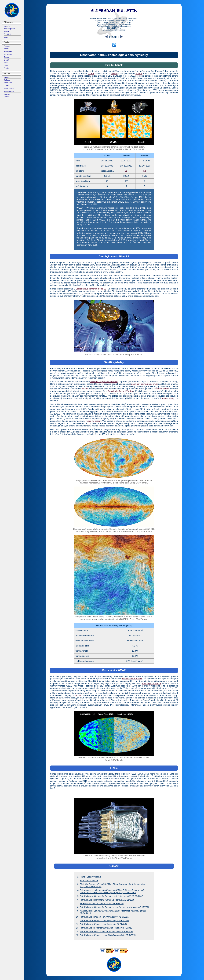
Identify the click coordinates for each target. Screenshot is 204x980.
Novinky (7, 26)
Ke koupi (7, 80)
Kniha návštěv (9, 88)
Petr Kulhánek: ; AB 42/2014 (106, 931)
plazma (85, 389)
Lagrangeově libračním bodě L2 (91, 289)
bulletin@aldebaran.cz (117, 30)
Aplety (6, 49)
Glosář (6, 60)
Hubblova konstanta (151, 683)
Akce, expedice (9, 29)
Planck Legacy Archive (90, 877)
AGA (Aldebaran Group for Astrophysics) (118, 20)
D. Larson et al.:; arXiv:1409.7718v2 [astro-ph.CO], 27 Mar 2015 (112, 891)
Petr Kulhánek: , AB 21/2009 (107, 900)
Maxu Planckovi (123, 774)
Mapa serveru (9, 91)
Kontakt (7, 97)
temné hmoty (168, 398)
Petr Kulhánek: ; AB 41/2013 (106, 928)
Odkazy (7, 85)
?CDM (78, 695)
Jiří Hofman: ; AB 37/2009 (102, 903)
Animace (7, 46)
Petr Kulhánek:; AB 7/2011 (104, 920)
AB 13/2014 (56, 414)
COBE (91, 73)
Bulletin (6, 31)
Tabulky (7, 68)
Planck (139, 73)
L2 (126, 171)
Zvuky (6, 65)
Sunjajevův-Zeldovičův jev (120, 391)
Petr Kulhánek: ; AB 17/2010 (115, 907)
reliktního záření (161, 389)
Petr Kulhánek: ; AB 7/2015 (108, 935)
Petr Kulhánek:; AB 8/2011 (105, 924)
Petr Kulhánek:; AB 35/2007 (111, 896)
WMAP (114, 73)
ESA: (89, 880)
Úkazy (6, 37)
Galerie (6, 57)
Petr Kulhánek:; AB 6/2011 (104, 917)
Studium (7, 77)
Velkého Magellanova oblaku (104, 382)
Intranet (7, 94)
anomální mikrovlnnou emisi (144, 384)
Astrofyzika (8, 51)
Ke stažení (8, 83)
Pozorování (8, 54)
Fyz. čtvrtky (8, 34)
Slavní (6, 63)
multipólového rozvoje (132, 679)
